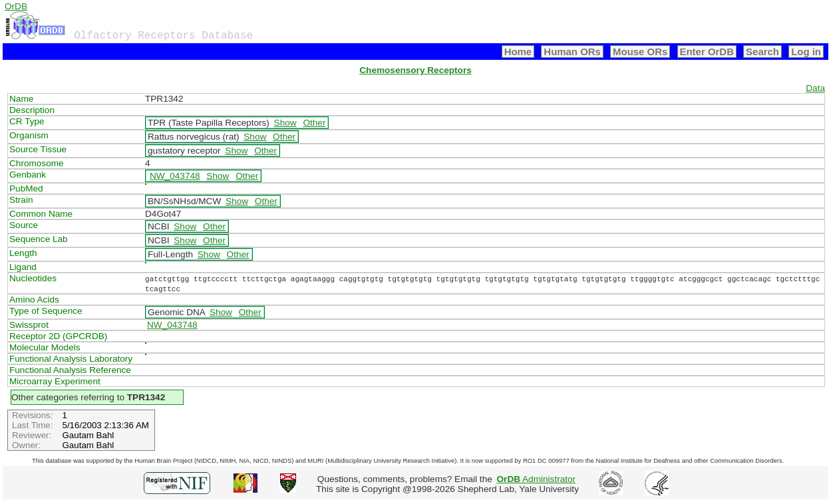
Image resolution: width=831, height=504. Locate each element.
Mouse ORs (640, 52)
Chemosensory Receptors (415, 70)
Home (518, 52)
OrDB (16, 6)
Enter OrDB (707, 52)
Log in (806, 52)
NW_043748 (175, 176)
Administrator (537, 479)
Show (285, 123)
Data (815, 88)
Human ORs (572, 52)
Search (762, 52)
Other (314, 123)
